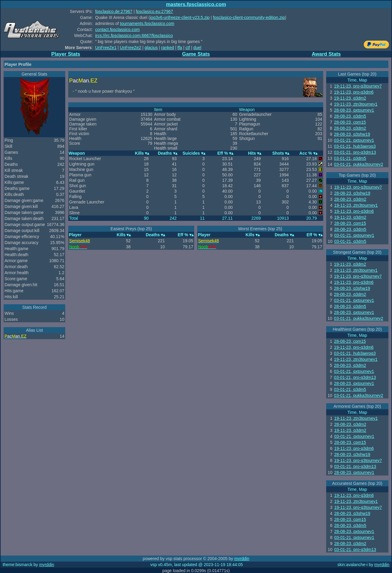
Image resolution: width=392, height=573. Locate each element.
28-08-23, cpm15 (350, 122)
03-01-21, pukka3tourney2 (358, 164)
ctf (188, 48)
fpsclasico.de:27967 (114, 11)
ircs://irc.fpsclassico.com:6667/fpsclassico (134, 36)
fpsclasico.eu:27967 (155, 11)
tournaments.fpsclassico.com (147, 23)
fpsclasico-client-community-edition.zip (249, 17)
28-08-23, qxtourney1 (354, 110)
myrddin (242, 559)
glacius (151, 48)
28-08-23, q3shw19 (352, 134)
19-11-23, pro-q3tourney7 (358, 86)
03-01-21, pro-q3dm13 (355, 152)
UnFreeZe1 (106, 48)
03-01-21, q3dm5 (350, 158)
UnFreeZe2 (131, 48)
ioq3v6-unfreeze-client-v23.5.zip (180, 17)
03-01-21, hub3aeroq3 (355, 146)
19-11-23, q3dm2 (350, 98)
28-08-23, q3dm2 (350, 128)
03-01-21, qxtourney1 (354, 140)
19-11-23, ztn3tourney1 (356, 104)
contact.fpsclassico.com (118, 29)
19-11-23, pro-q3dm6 (354, 92)
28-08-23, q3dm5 (350, 116)
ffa (180, 48)
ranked (168, 48)
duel (197, 48)
